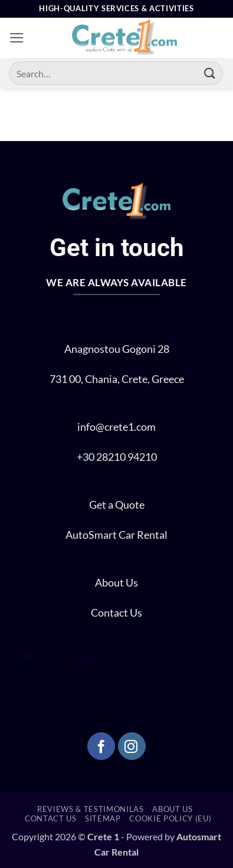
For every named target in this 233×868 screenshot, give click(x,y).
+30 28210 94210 (117, 457)
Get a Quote (117, 505)
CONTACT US (51, 818)
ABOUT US (172, 809)
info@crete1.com (116, 427)
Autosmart (199, 836)
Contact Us (116, 613)
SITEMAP (103, 818)
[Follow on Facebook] (101, 746)
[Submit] (210, 73)
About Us (116, 583)
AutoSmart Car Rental (116, 535)
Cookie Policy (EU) (170, 818)
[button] (17, 38)
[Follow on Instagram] (132, 746)
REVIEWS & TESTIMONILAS (91, 809)
